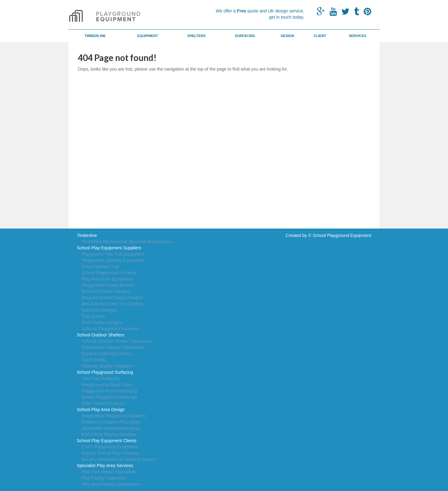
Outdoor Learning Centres (107, 354)
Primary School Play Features (110, 453)
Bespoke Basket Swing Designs (112, 298)
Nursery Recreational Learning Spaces (119, 459)
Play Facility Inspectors (104, 478)
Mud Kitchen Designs (102, 322)
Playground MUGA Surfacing (109, 391)
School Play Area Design (101, 410)
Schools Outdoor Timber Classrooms (117, 341)
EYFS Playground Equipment (110, 447)
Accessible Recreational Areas (111, 428)
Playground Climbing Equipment (113, 260)
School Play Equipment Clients (107, 441)
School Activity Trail (100, 266)
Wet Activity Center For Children (112, 304)
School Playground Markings (109, 397)
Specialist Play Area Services (105, 466)
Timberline (95, 36)
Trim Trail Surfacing (100, 378)
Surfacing (245, 36)
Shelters (196, 36)
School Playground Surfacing (105, 372)
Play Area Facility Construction (111, 484)
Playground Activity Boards (107, 285)
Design (287, 36)
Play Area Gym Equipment (107, 279)
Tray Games (93, 316)
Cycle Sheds (94, 360)
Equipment (148, 36)
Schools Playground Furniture (110, 329)
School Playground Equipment (342, 235)
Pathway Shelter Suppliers (107, 366)
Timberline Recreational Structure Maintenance (127, 242)
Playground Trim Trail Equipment (113, 254)
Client (320, 36)
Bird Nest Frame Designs (106, 291)
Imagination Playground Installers (114, 416)
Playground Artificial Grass (107, 385)
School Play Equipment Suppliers (109, 248)
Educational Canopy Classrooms (113, 347)
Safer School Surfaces (103, 403)
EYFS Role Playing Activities (109, 434)
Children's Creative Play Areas (111, 422)
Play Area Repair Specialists (109, 472)
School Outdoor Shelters (101, 335)
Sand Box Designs (99, 310)
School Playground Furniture (109, 273)
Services (357, 36)
